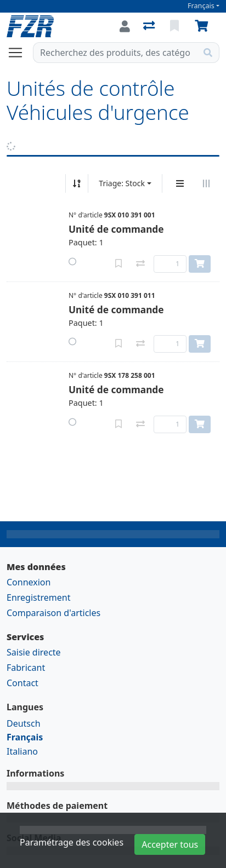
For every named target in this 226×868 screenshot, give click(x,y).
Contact (22, 683)
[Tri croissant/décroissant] (77, 183)
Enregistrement (38, 597)
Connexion (29, 582)
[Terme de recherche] (115, 53)
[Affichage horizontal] (206, 183)
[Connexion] (125, 26)
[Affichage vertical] (180, 183)
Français (201, 6)
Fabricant (26, 668)
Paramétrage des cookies (72, 842)
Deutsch (24, 723)
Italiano (22, 751)
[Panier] (204, 26)
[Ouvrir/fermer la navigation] (20, 53)
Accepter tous (170, 844)
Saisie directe (34, 652)
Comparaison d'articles (53, 613)
